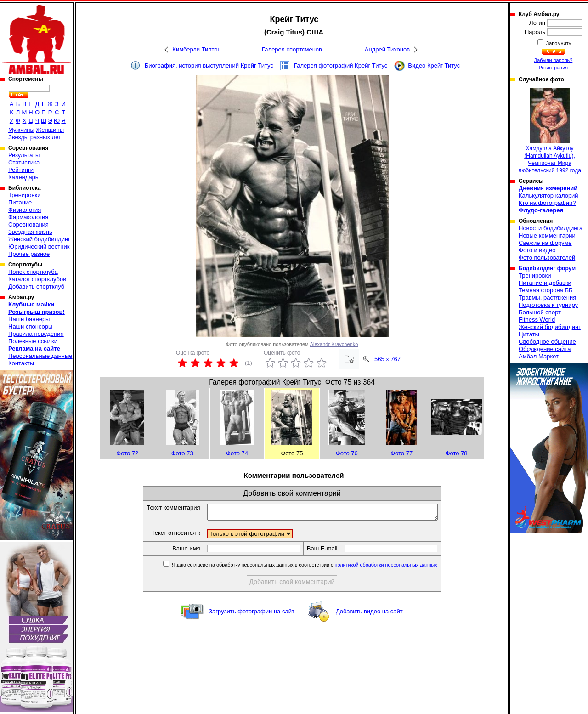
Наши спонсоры (30, 326)
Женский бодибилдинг (39, 239)
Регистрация (553, 68)
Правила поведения (36, 334)
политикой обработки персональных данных (400, 567)
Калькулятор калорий (548, 195)
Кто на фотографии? (547, 203)
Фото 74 (237, 453)
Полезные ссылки (33, 341)
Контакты (21, 363)
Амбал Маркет (539, 356)
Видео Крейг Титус (434, 65)
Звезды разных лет (35, 137)
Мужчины (21, 130)
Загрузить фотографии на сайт (252, 614)
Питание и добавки (545, 283)
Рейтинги (21, 170)
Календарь (23, 177)
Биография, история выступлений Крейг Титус (209, 65)
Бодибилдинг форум (547, 268)
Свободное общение (547, 342)
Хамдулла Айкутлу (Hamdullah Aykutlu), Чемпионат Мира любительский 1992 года (550, 131)
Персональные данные (40, 356)
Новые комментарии (547, 235)
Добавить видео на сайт (369, 614)
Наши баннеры (29, 319)
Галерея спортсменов (292, 49)
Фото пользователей (547, 258)
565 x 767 (387, 359)
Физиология (25, 210)
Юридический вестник (39, 246)
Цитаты (529, 334)
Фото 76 (347, 453)
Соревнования (28, 224)
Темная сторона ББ (546, 290)
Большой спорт (540, 312)
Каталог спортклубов (37, 279)
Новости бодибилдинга (551, 228)
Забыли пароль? (554, 60)
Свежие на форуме (545, 243)
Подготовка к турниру (548, 305)
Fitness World (537, 320)
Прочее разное (29, 254)
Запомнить (558, 43)
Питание (20, 202)
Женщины (50, 130)
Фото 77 (401, 453)
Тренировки (24, 195)
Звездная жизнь (30, 232)
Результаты (24, 155)
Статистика (24, 162)
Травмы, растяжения (547, 297)
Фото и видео (537, 250)
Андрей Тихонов (387, 49)
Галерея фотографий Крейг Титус (341, 65)
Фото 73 (182, 453)
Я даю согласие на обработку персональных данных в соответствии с (318, 567)
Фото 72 (127, 453)
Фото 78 (457, 453)
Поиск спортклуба (33, 272)
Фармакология (28, 217)
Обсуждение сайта (545, 349)
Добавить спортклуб (36, 286)
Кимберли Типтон (196, 49)
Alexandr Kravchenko (334, 344)
